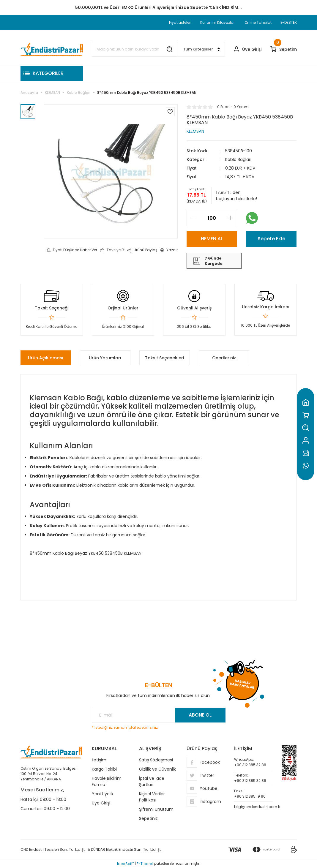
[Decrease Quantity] (194, 218)
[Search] (135, 49)
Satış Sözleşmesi (156, 760)
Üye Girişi (101, 803)
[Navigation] (52, 73)
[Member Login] (248, 49)
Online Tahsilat (258, 22)
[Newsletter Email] (159, 715)
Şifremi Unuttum (156, 809)
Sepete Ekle (271, 239)
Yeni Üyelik (103, 794)
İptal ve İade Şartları (152, 781)
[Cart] (284, 49)
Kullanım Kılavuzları (218, 22)
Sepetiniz (148, 818)
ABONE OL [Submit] (200, 715)
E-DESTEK (289, 22)
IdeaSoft (125, 864)
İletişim (99, 760)
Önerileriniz (224, 358)
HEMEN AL (212, 239)
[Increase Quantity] (230, 218)
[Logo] (52, 49)
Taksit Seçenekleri (164, 358)
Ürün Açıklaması (46, 358)
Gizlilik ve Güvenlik (157, 769)
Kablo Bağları (238, 159)
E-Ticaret (145, 864)
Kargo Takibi (104, 769)
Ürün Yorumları (105, 358)
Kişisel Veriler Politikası (152, 797)
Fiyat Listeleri (180, 22)
